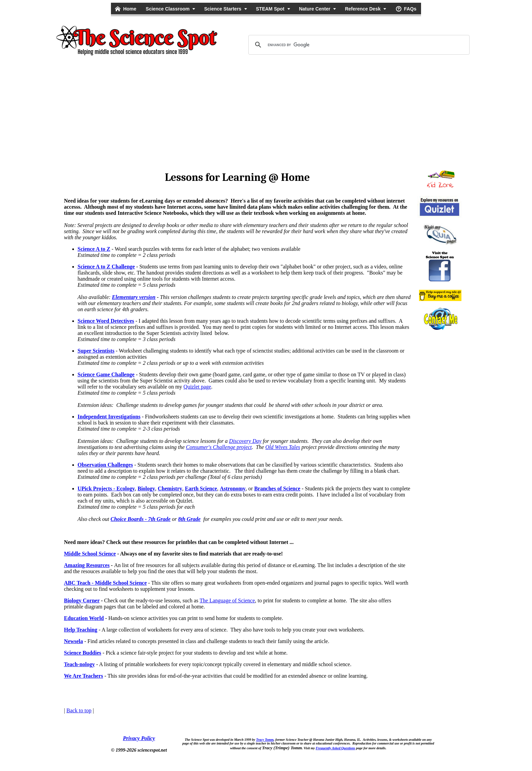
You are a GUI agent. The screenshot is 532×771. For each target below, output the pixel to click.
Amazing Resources (87, 565)
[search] (358, 45)
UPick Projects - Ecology (106, 488)
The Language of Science (227, 600)
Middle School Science (90, 554)
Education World (84, 618)
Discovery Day (245, 441)
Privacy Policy (139, 738)
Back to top (79, 710)
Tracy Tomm (265, 740)
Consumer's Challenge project (219, 447)
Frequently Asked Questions (335, 748)
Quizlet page (197, 387)
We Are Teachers (84, 676)
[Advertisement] (266, 112)
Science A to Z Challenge (106, 267)
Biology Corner (82, 600)
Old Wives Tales (283, 447)
